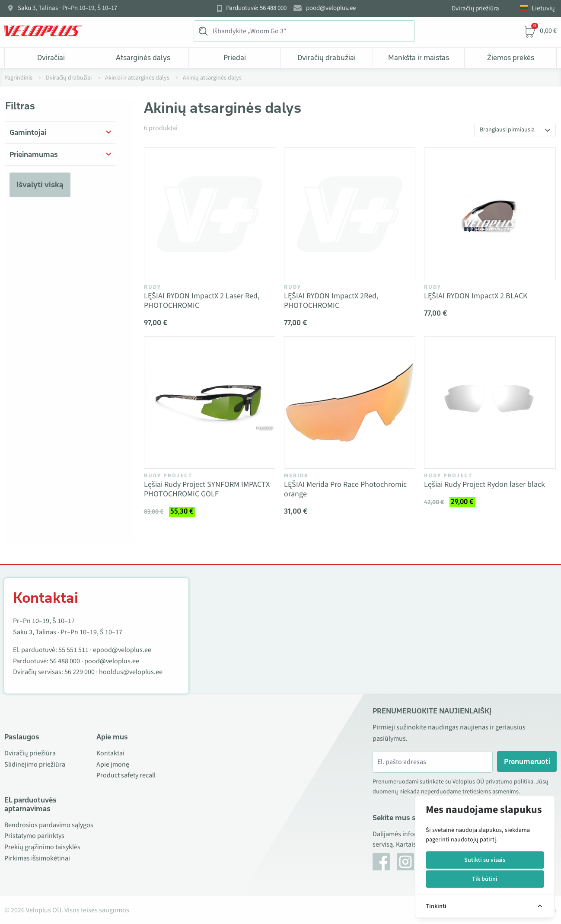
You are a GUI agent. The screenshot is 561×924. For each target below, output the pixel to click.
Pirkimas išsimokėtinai (37, 858)
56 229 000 (80, 672)
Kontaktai (110, 753)
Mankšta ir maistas (419, 58)
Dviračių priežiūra (475, 8)
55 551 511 (73, 650)
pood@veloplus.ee (331, 8)
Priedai (235, 58)
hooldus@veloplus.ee (131, 672)
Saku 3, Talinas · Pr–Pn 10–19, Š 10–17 (67, 8)
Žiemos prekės (511, 58)
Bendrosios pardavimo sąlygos (49, 825)
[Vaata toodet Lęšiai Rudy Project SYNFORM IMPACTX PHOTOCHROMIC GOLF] (210, 403)
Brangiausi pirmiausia (507, 130)
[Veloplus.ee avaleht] (43, 31)
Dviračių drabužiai (327, 58)
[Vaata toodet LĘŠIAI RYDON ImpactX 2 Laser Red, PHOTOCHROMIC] (210, 214)
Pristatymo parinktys (34, 836)
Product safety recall (126, 775)
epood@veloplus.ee (122, 650)
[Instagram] (405, 862)
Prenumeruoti (527, 761)
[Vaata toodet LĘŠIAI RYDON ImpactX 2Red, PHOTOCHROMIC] (350, 214)
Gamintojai (28, 132)
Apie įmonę (113, 764)
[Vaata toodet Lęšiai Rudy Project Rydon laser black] (490, 403)
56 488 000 (65, 661)
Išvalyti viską (40, 185)
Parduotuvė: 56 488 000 (256, 8)
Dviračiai (51, 58)
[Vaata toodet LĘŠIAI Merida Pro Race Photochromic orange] (350, 403)
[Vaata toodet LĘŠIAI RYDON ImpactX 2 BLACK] (490, 214)
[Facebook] (381, 862)
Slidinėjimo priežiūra (35, 764)
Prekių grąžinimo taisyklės (42, 847)
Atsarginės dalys (143, 58)
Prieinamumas (34, 154)
